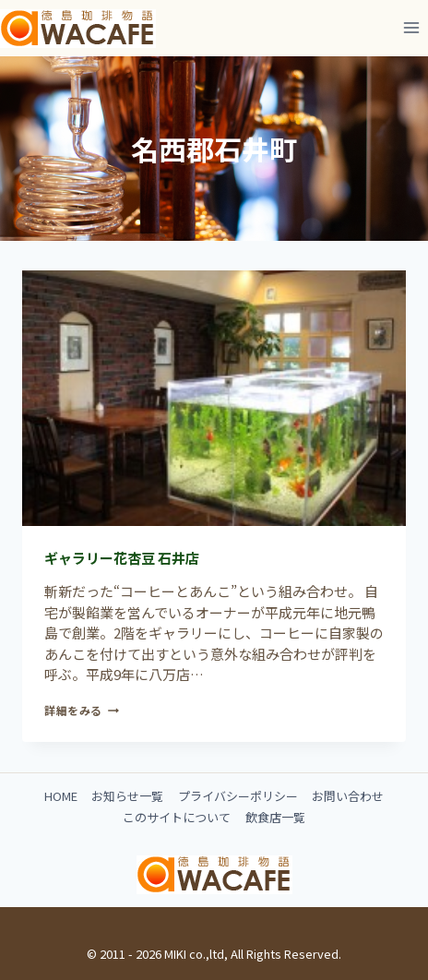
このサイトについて (177, 817)
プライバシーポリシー (238, 796)
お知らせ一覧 (127, 796)
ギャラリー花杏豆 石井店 (122, 558)
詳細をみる (82, 710)
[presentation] (214, 398)
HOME (61, 796)
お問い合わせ (348, 796)
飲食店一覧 (275, 817)
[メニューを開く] (411, 27)
